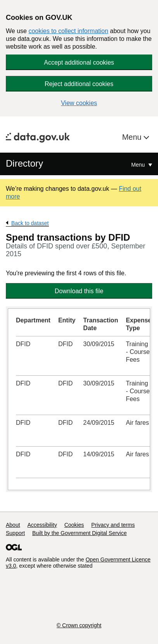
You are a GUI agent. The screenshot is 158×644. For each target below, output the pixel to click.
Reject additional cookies (79, 84)
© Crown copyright (79, 625)
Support (15, 533)
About (13, 525)
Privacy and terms (113, 525)
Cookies (74, 525)
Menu (133, 137)
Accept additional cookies (79, 62)
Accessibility (42, 525)
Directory (24, 163)
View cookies (79, 103)
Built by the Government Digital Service (80, 533)
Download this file (79, 291)
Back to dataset (30, 223)
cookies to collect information (68, 31)
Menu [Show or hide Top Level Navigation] (139, 165)
